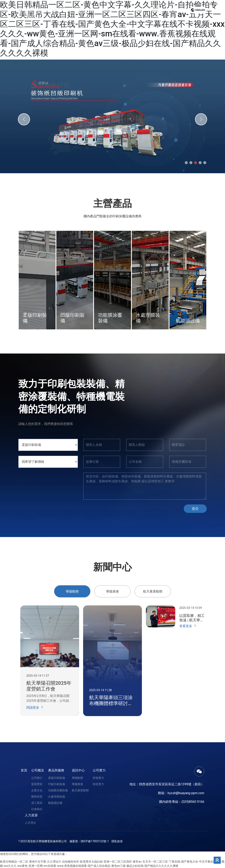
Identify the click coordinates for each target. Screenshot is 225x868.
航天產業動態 (80, 790)
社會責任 (37, 809)
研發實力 (98, 778)
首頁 (24, 770)
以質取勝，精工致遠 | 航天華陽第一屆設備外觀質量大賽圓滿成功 (192, 618)
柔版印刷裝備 (57, 778)
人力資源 (31, 815)
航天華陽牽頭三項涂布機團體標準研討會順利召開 (111, 701)
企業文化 (37, 790)
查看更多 (186, 626)
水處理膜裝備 (57, 797)
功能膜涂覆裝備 (58, 790)
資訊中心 (78, 770)
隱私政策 (117, 841)
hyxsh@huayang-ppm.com (186, 793)
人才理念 (30, 823)
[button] (24, 119)
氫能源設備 (55, 803)
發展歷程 (37, 784)
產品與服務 (56, 770)
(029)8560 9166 (193, 802)
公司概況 (38, 770)
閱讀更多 (33, 708)
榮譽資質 (37, 797)
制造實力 (98, 784)
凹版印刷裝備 (57, 784)
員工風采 (37, 803)
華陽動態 (77, 778)
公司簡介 (37, 778)
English (198, 10)
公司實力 (99, 770)
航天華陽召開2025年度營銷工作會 (49, 686)
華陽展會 (77, 784)
